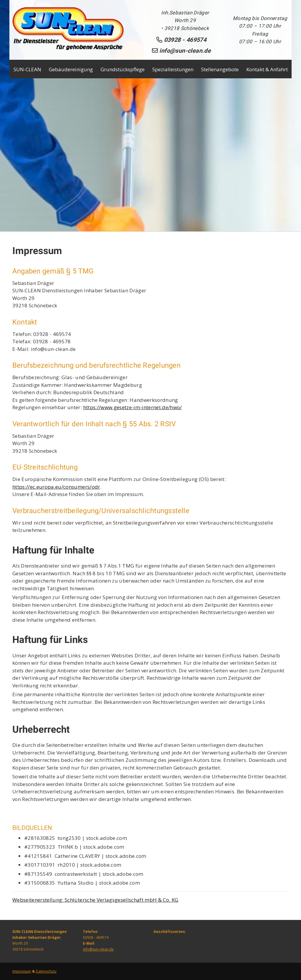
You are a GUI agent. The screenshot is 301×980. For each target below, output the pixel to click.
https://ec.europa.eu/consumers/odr (56, 487)
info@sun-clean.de (98, 949)
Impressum (22, 971)
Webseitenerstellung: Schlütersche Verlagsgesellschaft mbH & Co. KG (95, 900)
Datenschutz (46, 971)
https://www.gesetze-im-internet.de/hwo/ (133, 407)
